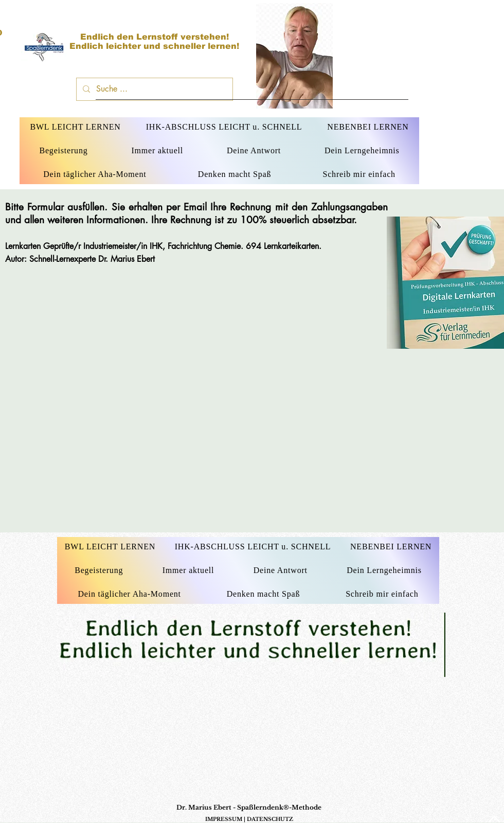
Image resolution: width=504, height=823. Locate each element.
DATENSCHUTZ (270, 819)
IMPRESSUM (224, 819)
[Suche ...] (154, 89)
